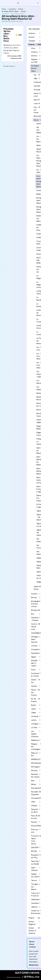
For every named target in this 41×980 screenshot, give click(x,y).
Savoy (23, 11)
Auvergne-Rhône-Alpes (10, 11)
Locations (12, 9)
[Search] (18, 3)
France (21, 9)
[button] (37, 3)
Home (4, 9)
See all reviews (10, 66)
